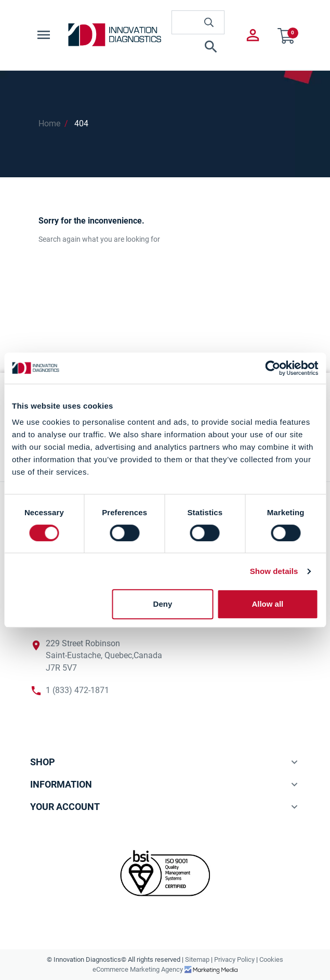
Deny (163, 604)
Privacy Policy (234, 959)
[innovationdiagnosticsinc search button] (209, 22)
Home (49, 124)
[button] (198, 47)
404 (81, 124)
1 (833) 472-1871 (77, 690)
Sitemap (197, 959)
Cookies (271, 959)
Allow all (267, 604)
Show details (274, 571)
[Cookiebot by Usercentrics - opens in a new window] (273, 368)
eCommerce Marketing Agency (138, 969)
